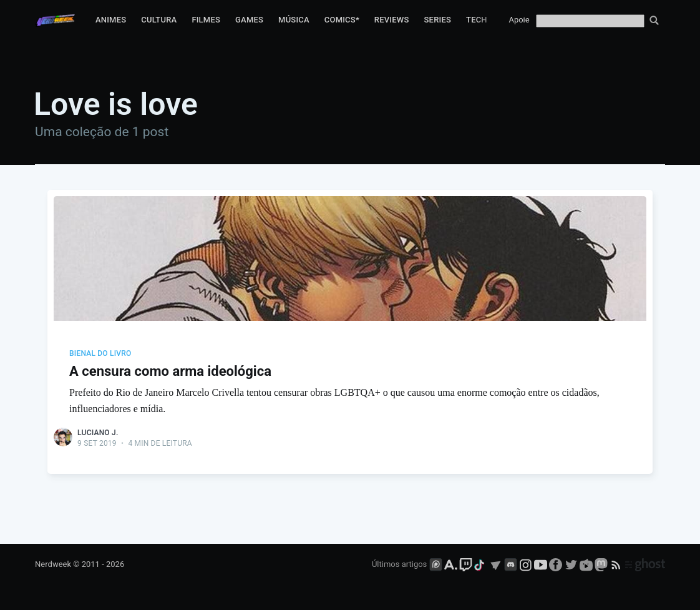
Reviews (392, 20)
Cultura (159, 20)
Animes (111, 20)
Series (438, 20)
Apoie (519, 20)
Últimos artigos (399, 564)
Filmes (206, 20)
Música (294, 20)
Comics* (342, 20)
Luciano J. (98, 433)
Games (249, 20)
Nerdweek (53, 564)
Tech (477, 20)
